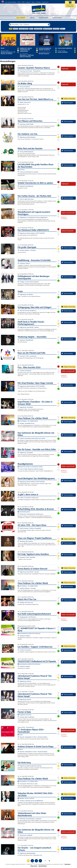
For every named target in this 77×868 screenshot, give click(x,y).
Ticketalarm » (64, 219)
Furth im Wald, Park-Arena (27, 199)
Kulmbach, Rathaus (25, 263)
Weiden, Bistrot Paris (25, 102)
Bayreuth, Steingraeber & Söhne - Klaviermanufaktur (33, 737)
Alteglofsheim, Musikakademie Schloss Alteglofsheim (34, 217)
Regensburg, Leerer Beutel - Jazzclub (29, 572)
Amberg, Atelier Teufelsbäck (27, 717)
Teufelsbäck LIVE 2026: (25, 715)
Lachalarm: (21, 170)
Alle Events (21, 18)
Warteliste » (64, 217)
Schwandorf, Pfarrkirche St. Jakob (29, 784)
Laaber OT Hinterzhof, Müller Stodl (29, 498)
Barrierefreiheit (43, 866)
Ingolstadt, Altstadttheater (26, 186)
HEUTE (32, 18)
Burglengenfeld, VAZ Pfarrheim (28, 617)
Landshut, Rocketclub (25, 371)
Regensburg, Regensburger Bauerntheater (31, 766)
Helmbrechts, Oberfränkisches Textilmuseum (31, 514)
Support (28, 2)
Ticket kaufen (67, 103)
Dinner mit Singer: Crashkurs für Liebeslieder (26, 50)
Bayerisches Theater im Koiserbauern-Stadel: (30, 467)
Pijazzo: (20, 735)
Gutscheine (57, 18)
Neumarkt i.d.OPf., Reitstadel (27, 557)
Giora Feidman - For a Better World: (28, 421)
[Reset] (49, 25)
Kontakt (38, 2)
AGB (23, 2)
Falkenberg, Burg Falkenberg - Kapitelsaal (30, 819)
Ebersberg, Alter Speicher (26, 541)
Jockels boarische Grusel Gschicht (45, 49)
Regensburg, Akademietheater (28, 137)
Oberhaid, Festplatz (25, 636)
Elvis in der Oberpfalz (65, 48)
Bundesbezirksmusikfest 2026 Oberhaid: (29, 633)
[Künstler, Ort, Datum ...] (29, 25)
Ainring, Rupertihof (25, 87)
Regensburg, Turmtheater (26, 294)
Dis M (3, 48)
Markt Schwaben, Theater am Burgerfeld (30, 528)
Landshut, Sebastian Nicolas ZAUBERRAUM (31, 801)
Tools (33, 2)
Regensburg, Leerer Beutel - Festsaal (29, 327)
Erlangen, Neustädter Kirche (27, 423)
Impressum (45, 2)
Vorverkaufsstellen (11, 2)
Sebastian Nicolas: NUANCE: (26, 798)
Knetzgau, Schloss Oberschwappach (29, 282)
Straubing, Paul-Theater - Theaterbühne (30, 71)
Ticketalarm (44, 18)
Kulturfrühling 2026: (24, 512)
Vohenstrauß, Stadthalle (26, 835)
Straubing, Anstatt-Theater (27, 124)
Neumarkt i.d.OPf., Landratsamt (28, 356)
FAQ (19, 2)
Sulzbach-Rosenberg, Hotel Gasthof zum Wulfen (32, 438)
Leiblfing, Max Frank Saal (26, 602)
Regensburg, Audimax (25, 681)
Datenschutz (34, 866)
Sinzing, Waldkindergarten (27, 152)
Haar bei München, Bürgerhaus (28, 310)
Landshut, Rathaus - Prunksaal (28, 250)
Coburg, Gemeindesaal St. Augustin (29, 172)
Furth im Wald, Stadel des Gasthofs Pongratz (31, 469)
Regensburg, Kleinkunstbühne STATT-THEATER (32, 233)
